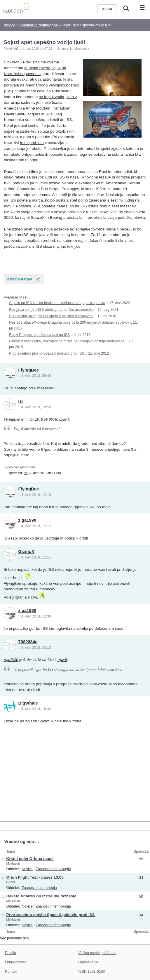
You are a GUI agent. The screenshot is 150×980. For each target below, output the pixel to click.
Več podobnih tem (14, 938)
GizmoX (26, 551)
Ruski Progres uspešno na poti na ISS (39, 335)
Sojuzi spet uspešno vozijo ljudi (44, 42)
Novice (27, 869)
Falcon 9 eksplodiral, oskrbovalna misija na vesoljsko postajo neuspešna (67, 341)
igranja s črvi (26, 597)
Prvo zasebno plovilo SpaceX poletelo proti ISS (47, 353)
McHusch (13, 863)
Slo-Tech (12, 62)
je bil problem (32, 143)
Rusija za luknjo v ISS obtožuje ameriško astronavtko (51, 310)
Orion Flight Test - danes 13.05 (35, 877)
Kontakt (11, 972)
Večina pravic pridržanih (97, 953)
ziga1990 (27, 520)
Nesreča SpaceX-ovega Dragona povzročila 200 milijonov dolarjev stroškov (69, 322)
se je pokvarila (52, 97)
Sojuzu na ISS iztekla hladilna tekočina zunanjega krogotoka (57, 303)
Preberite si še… (17, 297)
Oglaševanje (88, 962)
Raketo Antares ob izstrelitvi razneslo (41, 896)
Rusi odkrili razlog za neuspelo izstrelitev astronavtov (51, 316)
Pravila (11, 953)
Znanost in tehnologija (73, 48)
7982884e (28, 642)
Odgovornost (15, 962)
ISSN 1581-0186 (91, 972)
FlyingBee (29, 370)
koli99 (11, 882)
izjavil (64, 419)
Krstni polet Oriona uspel (30, 859)
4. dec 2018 (30, 48)
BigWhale (28, 703)
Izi (21, 401)
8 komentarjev (19, 279)
